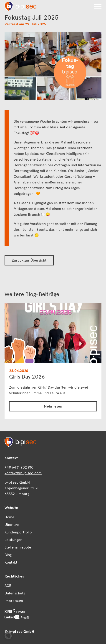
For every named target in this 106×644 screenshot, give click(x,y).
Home (9, 517)
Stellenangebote (18, 547)
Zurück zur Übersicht (29, 260)
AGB (8, 586)
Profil (15, 612)
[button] (98, 7)
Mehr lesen (53, 406)
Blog (8, 555)
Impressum (14, 601)
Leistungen (13, 540)
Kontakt (11, 562)
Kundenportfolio (18, 532)
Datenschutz (15, 593)
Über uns (12, 525)
